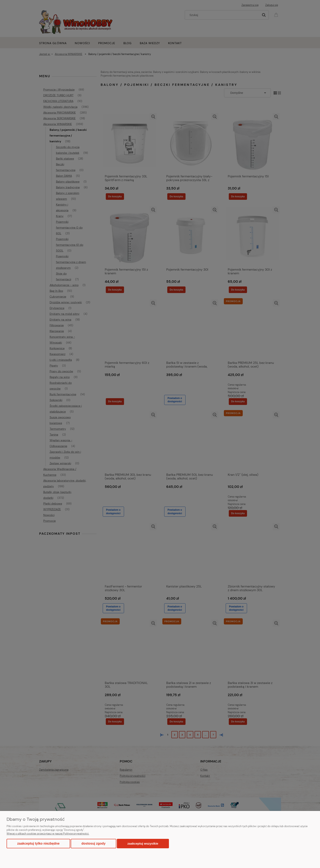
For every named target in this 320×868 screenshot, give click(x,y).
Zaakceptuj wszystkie (143, 843)
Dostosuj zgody (93, 843)
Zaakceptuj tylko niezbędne (38, 843)
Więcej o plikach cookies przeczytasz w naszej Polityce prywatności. (48, 834)
